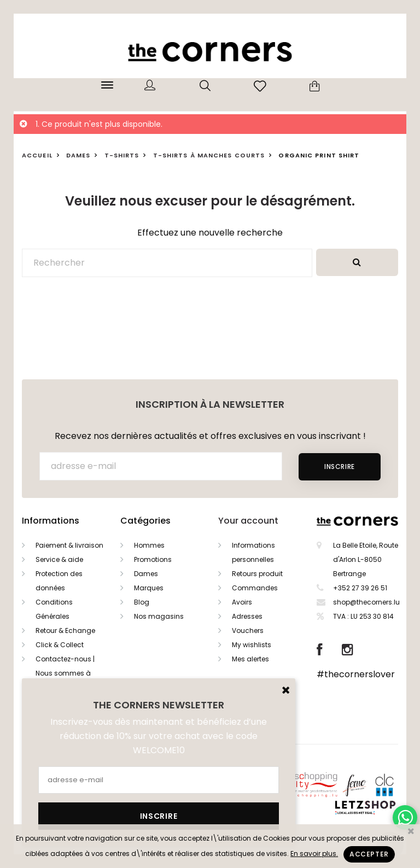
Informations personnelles (253, 552)
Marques (149, 588)
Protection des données (59, 581)
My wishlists (252, 645)
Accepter (369, 854)
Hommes (149, 545)
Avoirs (242, 602)
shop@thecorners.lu (366, 602)
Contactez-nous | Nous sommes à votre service (65, 673)
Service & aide (59, 559)
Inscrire (340, 467)
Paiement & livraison (69, 545)
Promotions (153, 559)
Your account (248, 521)
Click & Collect (60, 645)
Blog (142, 602)
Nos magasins (159, 616)
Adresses (247, 616)
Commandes (255, 588)
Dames (146, 574)
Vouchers (248, 631)
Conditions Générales (54, 609)
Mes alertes (250, 659)
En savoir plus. (314, 854)
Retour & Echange (65, 631)
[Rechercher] (167, 263)
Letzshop (379, 805)
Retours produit (257, 574)
